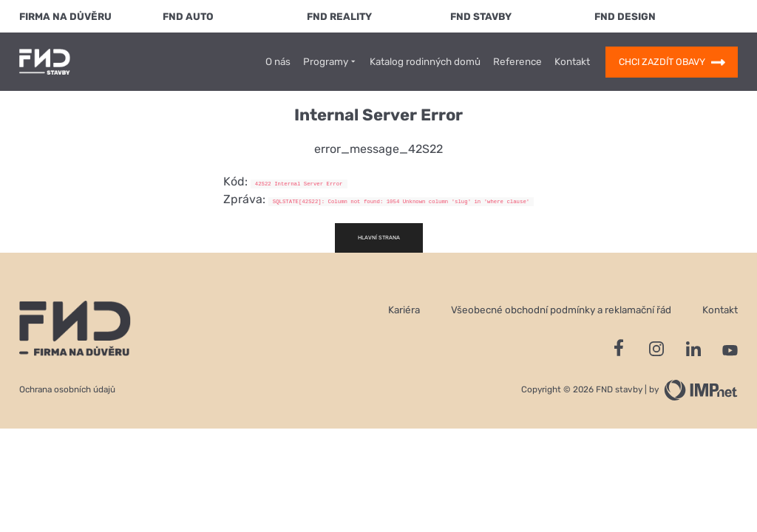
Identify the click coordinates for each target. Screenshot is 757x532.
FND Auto (188, 16)
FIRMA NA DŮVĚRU (65, 16)
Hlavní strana (379, 238)
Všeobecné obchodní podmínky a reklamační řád (561, 310)
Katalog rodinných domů (425, 62)
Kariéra (404, 310)
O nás (278, 62)
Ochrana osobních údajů (67, 389)
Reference (517, 62)
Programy (330, 62)
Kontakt (572, 62)
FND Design (625, 16)
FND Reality (339, 16)
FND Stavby (481, 16)
